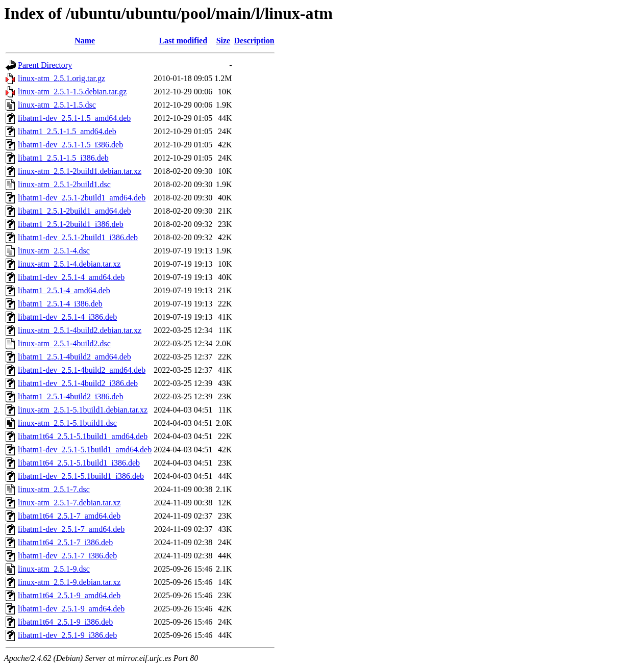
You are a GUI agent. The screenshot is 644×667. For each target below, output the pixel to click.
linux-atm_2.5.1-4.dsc (54, 251)
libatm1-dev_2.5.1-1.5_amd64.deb (74, 118)
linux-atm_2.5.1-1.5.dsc (57, 105)
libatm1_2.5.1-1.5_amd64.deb (67, 131)
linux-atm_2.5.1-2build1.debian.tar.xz (80, 171)
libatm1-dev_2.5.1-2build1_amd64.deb (82, 198)
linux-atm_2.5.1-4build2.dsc (64, 343)
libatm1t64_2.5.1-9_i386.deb (65, 622)
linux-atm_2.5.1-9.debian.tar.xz (69, 582)
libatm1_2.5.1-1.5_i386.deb (63, 158)
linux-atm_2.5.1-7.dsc (54, 489)
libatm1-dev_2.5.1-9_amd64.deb (71, 609)
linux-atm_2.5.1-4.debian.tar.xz (69, 264)
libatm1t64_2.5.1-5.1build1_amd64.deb (83, 436)
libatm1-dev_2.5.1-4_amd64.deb (71, 277)
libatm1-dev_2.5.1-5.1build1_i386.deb (81, 476)
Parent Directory (45, 65)
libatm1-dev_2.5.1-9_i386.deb (67, 635)
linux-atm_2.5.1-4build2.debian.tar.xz (80, 330)
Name (85, 41)
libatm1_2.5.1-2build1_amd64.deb (75, 211)
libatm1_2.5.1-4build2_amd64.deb (75, 357)
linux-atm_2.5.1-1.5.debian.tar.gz (72, 92)
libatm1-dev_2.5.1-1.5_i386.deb (70, 145)
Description (254, 41)
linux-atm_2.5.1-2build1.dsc (64, 184)
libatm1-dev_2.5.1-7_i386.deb (67, 556)
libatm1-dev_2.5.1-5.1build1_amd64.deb (85, 450)
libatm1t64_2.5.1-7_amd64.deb (69, 516)
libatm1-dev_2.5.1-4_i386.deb (67, 317)
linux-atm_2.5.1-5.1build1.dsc (67, 423)
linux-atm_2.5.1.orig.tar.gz (61, 78)
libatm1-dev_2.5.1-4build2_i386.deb (78, 383)
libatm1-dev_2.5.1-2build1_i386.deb (78, 237)
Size (224, 41)
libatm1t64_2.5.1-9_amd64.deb (69, 595)
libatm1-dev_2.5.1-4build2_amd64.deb (82, 370)
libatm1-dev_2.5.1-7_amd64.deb (71, 529)
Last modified (183, 41)
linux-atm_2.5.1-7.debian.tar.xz (69, 503)
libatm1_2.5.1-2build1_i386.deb (71, 224)
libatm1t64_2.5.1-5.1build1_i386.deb (79, 463)
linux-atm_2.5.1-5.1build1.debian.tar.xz (83, 410)
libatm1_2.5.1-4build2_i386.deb (71, 396)
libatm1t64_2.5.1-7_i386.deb (65, 542)
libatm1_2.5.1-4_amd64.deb (64, 290)
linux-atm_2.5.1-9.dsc (54, 569)
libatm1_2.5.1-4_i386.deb (60, 304)
